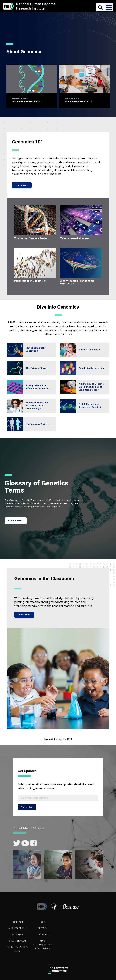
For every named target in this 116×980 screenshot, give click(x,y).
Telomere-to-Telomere (74, 238)
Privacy (42, 928)
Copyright (42, 935)
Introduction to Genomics (27, 101)
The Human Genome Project (31, 238)
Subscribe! (27, 807)
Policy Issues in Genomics (29, 281)
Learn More (22, 185)
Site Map (17, 935)
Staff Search (18, 941)
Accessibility (18, 928)
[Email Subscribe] (58, 798)
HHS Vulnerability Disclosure (43, 945)
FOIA (43, 922)
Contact (17, 922)
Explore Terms (16, 520)
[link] (17, 843)
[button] (109, 7)
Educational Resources (78, 101)
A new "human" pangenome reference (77, 282)
